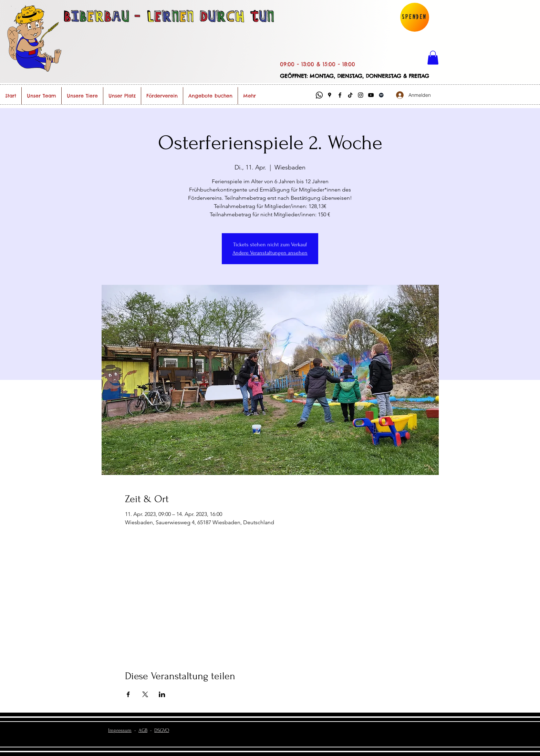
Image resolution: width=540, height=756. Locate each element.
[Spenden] (415, 17)
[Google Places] (330, 95)
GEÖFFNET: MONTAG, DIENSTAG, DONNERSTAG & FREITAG (355, 76)
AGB (143, 730)
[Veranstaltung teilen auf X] (145, 694)
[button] (433, 58)
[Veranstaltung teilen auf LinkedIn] (162, 694)
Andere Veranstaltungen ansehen (270, 253)
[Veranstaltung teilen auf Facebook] (128, 694)
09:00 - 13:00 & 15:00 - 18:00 (318, 64)
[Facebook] (340, 95)
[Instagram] (361, 95)
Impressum (120, 730)
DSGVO (162, 730)
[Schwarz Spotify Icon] (381, 95)
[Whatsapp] (319, 95)
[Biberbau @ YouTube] (371, 95)
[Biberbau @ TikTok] (350, 95)
